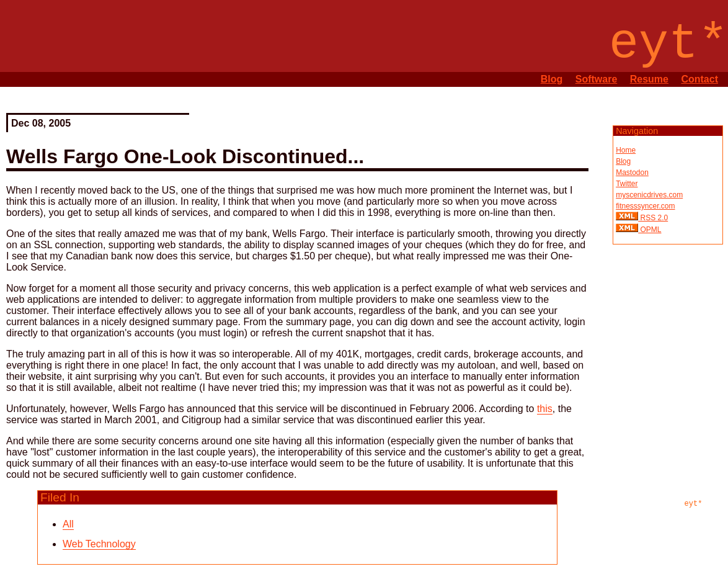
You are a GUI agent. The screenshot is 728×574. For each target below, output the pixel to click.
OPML (650, 230)
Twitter (627, 184)
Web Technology (99, 544)
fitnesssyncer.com (645, 206)
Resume (649, 79)
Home (626, 150)
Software (597, 79)
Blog (552, 79)
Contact (699, 79)
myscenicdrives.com (649, 195)
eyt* (694, 504)
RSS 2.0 (653, 218)
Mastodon (632, 173)
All (68, 524)
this (545, 409)
